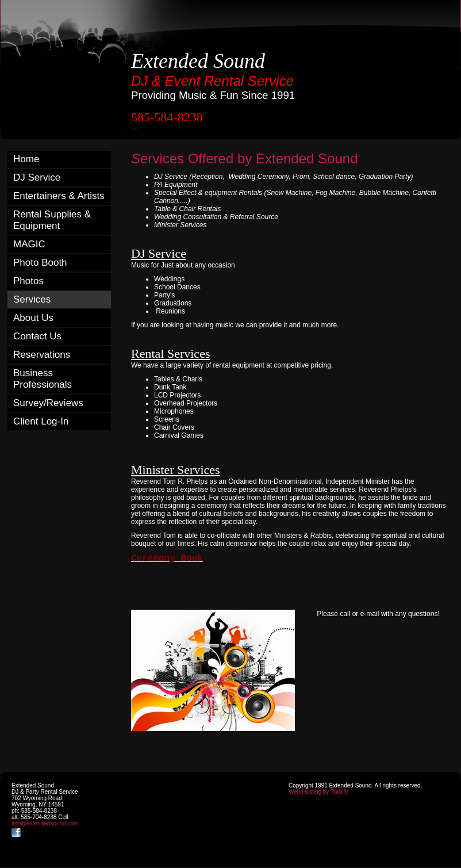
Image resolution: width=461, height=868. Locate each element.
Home (26, 159)
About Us (33, 318)
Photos (28, 281)
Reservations (42, 355)
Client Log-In (41, 421)
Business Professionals (43, 379)
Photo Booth (40, 263)
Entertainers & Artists (59, 196)
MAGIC (29, 244)
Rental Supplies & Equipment (52, 220)
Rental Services (170, 353)
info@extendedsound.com (45, 823)
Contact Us (37, 336)
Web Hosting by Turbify (318, 792)
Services (32, 299)
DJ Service (37, 177)
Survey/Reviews (48, 403)
